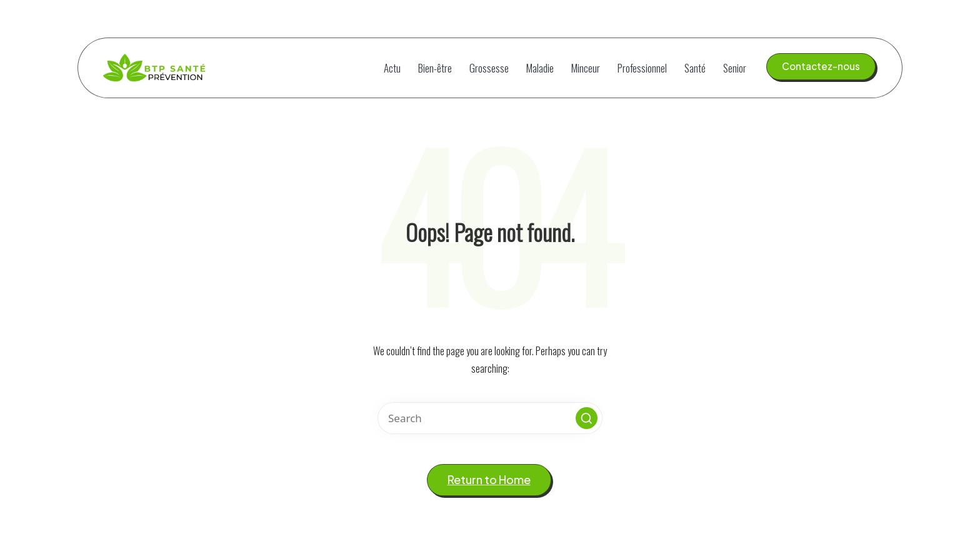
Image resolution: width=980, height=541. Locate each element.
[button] (821, 66)
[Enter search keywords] (490, 418)
